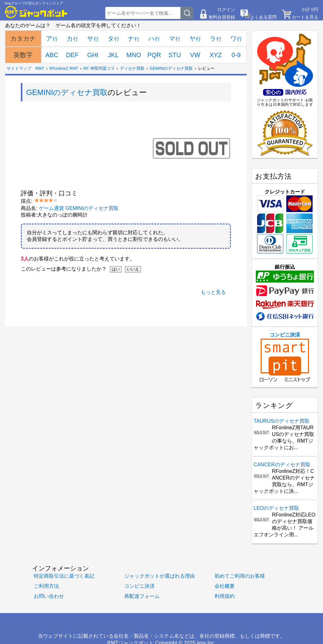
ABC (52, 55)
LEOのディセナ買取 (276, 508)
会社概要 (225, 586)
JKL (113, 55)
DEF (72, 55)
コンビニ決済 (285, 357)
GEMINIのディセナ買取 (171, 68)
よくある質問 (263, 17)
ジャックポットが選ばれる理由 (160, 576)
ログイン (226, 9)
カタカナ (23, 39)
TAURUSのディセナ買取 (282, 421)
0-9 (236, 55)
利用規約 (225, 596)
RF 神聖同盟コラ (99, 68)
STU (175, 55)
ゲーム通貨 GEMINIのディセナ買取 (79, 208)
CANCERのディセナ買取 (282, 465)
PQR (154, 55)
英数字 (23, 55)
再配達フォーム (142, 596)
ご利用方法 (46, 586)
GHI (93, 55)
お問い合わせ (49, 596)
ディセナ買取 (132, 68)
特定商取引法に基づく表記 (64, 576)
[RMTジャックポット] (36, 12)
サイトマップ (19, 68)
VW (195, 55)
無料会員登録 (222, 17)
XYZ (216, 55)
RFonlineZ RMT (64, 68)
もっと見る (213, 292)
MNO (134, 55)
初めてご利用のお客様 (240, 576)
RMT (40, 68)
